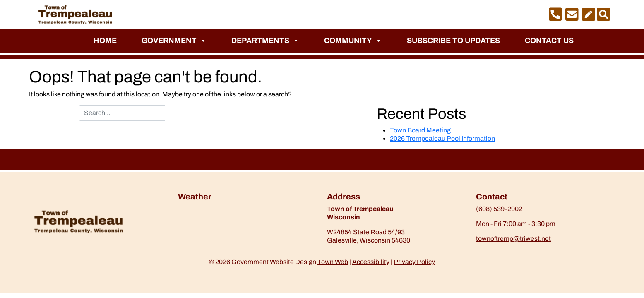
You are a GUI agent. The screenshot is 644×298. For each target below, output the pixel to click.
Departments (265, 41)
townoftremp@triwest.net (513, 239)
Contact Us (549, 41)
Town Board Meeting (420, 130)
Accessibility (371, 262)
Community (353, 41)
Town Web (333, 262)
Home (105, 41)
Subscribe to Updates (453, 41)
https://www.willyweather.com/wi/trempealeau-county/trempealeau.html (221, 226)
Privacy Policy (414, 262)
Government (174, 41)
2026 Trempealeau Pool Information (442, 138)
